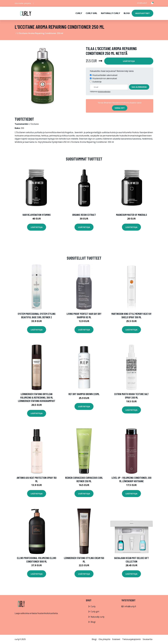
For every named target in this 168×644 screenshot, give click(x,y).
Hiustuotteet (142, 13)
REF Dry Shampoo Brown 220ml (84, 394)
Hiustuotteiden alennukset (105, 75)
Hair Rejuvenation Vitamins (37, 215)
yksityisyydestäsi (104, 92)
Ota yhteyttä (104, 639)
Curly (79, 13)
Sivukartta (147, 639)
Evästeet (116, 639)
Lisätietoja (129, 61)
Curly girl (91, 13)
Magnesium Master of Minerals (131, 215)
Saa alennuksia (139, 87)
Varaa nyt (120, 108)
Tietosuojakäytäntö (131, 639)
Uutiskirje (97, 82)
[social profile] (33, 3)
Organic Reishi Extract (84, 215)
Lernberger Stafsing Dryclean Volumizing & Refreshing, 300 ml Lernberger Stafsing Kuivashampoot (37, 397)
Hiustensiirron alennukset (105, 78)
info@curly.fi (142, 3)
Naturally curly (110, 13)
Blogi (127, 13)
